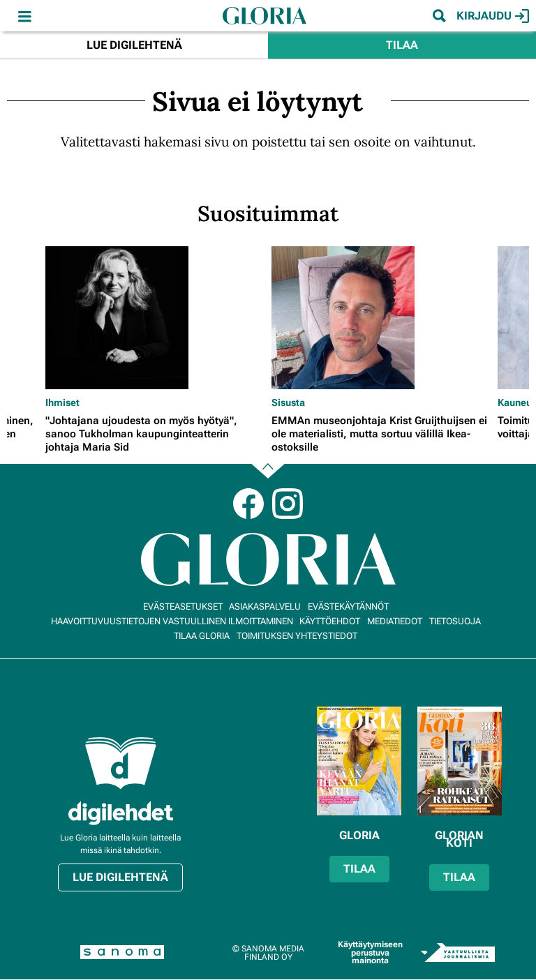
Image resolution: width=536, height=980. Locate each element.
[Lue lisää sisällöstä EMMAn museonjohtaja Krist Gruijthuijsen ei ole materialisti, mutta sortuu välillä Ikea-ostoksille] (381, 318)
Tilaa (402, 45)
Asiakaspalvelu (265, 606)
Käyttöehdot (330, 621)
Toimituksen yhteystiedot (297, 636)
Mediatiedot (395, 621)
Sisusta (288, 402)
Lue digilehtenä (134, 45)
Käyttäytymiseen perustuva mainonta (370, 952)
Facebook (248, 504)
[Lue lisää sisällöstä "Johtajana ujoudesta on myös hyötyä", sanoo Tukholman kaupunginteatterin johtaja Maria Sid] (155, 318)
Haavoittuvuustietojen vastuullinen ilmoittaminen (172, 621)
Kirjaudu (493, 16)
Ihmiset (62, 402)
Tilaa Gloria (202, 636)
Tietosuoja (455, 621)
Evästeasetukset (183, 606)
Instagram (288, 504)
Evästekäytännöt (348, 606)
